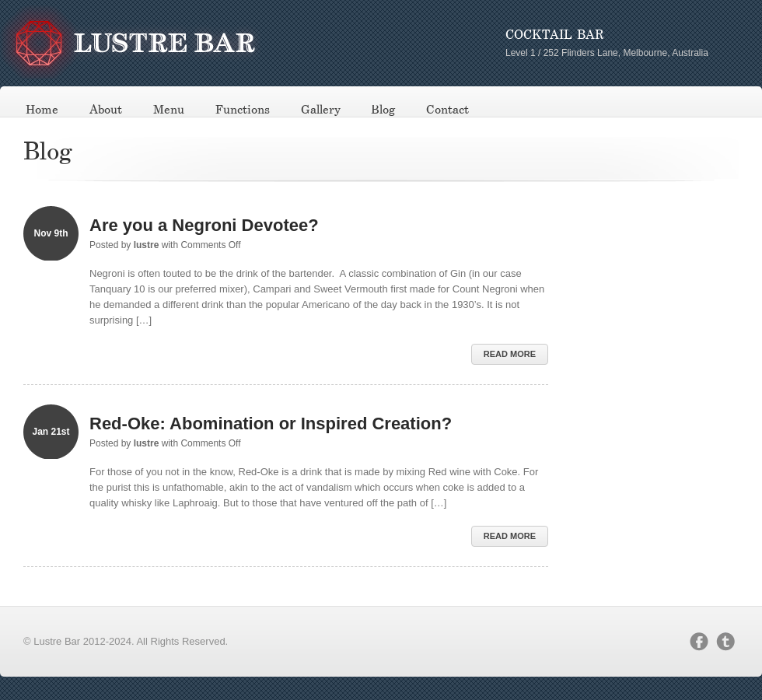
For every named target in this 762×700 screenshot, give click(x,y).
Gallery (321, 110)
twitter (725, 642)
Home (42, 110)
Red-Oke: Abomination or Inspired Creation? (271, 423)
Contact (447, 110)
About (106, 110)
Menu (169, 110)
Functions (243, 110)
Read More (510, 354)
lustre (147, 245)
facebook (699, 642)
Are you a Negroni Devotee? (204, 225)
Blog (383, 110)
